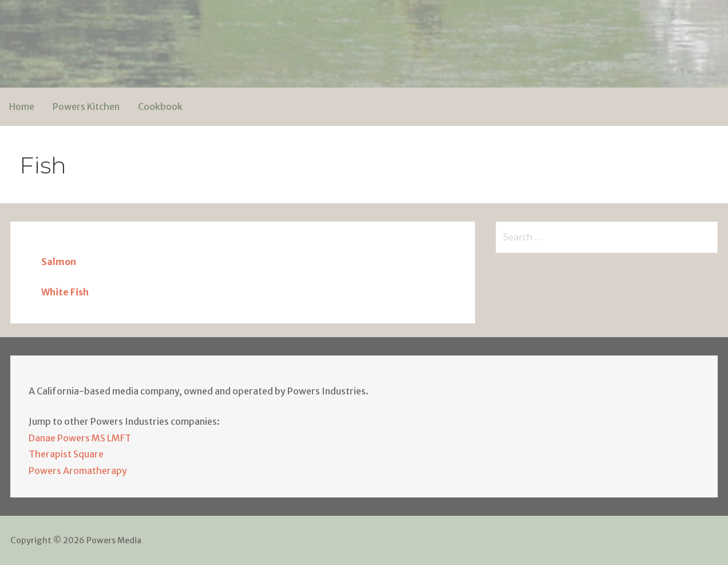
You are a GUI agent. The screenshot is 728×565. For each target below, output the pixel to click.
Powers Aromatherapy (78, 471)
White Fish (65, 292)
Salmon (59, 262)
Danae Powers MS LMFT (80, 438)
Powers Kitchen (86, 106)
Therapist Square (66, 454)
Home (22, 106)
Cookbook (160, 106)
